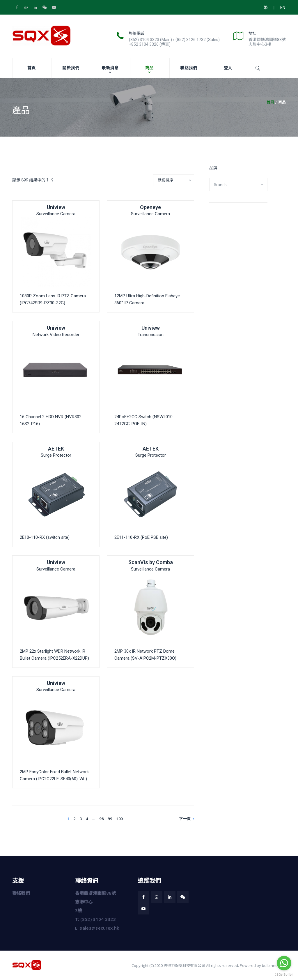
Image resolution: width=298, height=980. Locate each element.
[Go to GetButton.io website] (284, 974)
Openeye (150, 207)
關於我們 (71, 68)
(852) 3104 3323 (98, 919)
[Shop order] (174, 180)
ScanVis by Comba (151, 562)
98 (101, 819)
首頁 (32, 68)
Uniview (56, 207)
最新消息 (110, 68)
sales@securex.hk (99, 928)
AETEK (56, 449)
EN (283, 8)
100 (119, 819)
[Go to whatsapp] (284, 963)
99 (110, 819)
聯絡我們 (189, 68)
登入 (228, 68)
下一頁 (187, 819)
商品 (149, 68)
